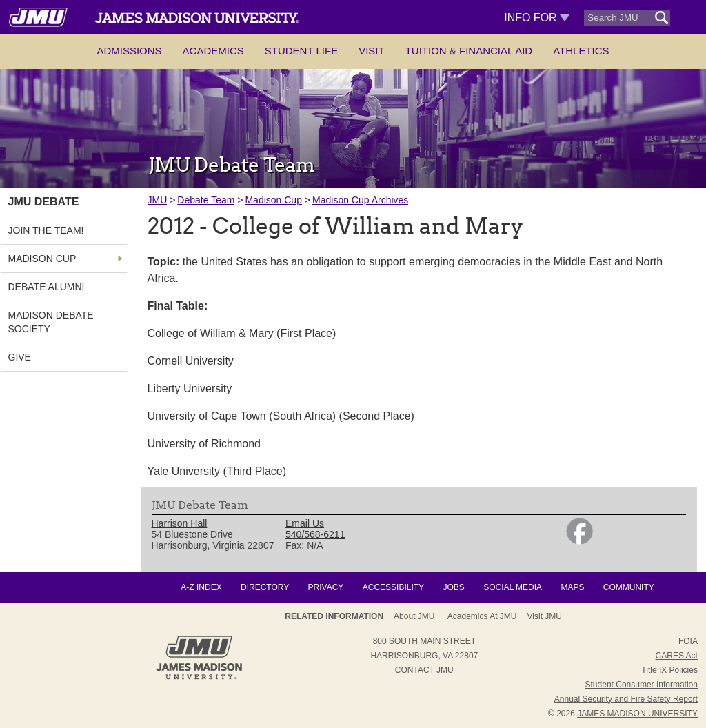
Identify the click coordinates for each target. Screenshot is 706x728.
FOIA (688, 641)
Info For (537, 18)
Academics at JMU (482, 616)
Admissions (129, 51)
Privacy (326, 587)
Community (629, 587)
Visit (372, 51)
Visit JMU (545, 616)
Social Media (513, 587)
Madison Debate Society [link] (51, 322)
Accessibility (393, 587)
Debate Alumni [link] (47, 287)
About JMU (414, 616)
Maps (572, 587)
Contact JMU (424, 670)
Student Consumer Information (642, 685)
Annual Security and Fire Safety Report (626, 699)
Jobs (453, 587)
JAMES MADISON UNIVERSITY (637, 714)
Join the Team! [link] (46, 230)
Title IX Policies (669, 670)
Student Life (301, 51)
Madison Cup (273, 200)
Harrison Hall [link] (180, 523)
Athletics (581, 51)
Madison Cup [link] (42, 259)
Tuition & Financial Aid (469, 51)
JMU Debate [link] (44, 202)
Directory (265, 587)
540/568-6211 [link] (315, 534)
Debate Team (206, 200)
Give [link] (20, 357)
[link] (579, 541)
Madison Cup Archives (360, 200)
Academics (213, 51)
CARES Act (677, 656)
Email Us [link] (305, 523)
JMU (158, 200)
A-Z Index (201, 587)
